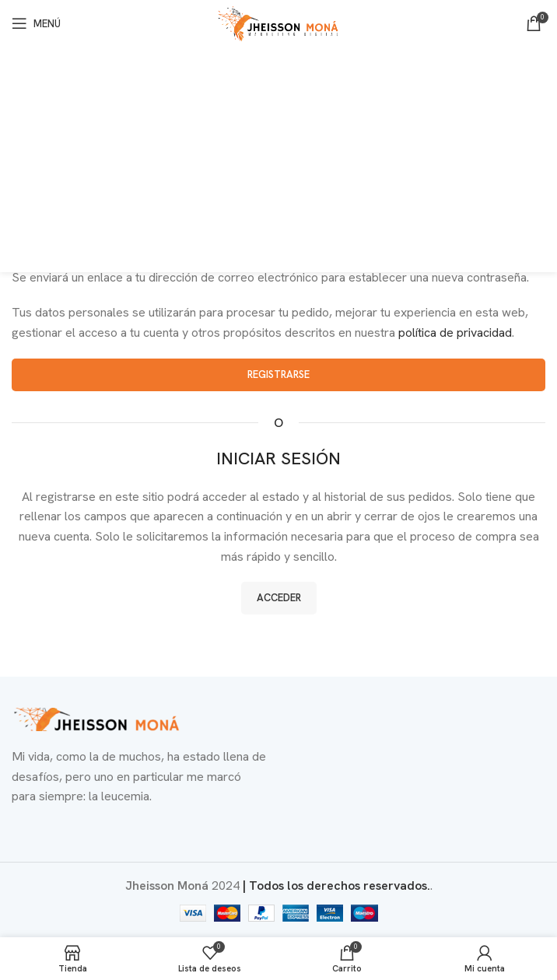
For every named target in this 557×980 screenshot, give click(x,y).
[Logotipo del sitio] (278, 22)
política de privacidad (455, 332)
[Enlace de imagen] (97, 718)
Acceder (279, 598)
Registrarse (278, 374)
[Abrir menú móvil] (36, 23)
